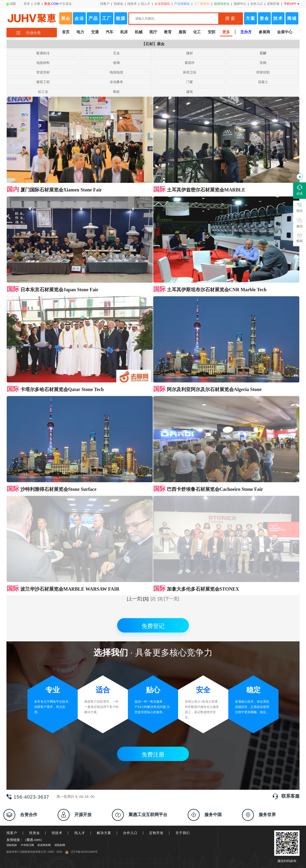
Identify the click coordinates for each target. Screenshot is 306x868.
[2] (153, 513)
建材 (190, 53)
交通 (95, 32)
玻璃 (116, 63)
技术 (278, 18)
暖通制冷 (43, 53)
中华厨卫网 (27, 759)
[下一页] (171, 513)
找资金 (118, 4)
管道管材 (43, 72)
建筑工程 (43, 82)
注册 (37, 4)
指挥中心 (240, 4)
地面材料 (43, 63)
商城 (292, 18)
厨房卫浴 (190, 72)
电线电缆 (116, 72)
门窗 (190, 82)
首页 (66, 32)
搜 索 (230, 18)
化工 (197, 32)
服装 (182, 32)
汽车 (109, 32)
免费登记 (153, 540)
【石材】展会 (153, 44)
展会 (66, 18)
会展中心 (285, 32)
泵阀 (263, 63)
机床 (124, 32)
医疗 (153, 32)
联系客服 (290, 710)
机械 (139, 32)
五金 (116, 53)
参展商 (264, 32)
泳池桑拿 (116, 82)
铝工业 (43, 92)
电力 (80, 32)
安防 (212, 32)
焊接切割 (263, 72)
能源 (121, 18)
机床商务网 (44, 759)
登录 (27, 4)
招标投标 (12, 759)
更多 (226, 32)
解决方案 (104, 747)
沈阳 (11, 4)
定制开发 (273, 4)
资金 (264, 18)
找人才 (145, 4)
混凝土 (263, 82)
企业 (79, 18)
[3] (160, 513)
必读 (300, 190)
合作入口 (257, 4)
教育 (168, 32)
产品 (93, 18)
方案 (251, 18)
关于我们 (183, 747)
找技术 (132, 4)
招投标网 (60, 759)
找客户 (105, 4)
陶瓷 (116, 92)
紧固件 (190, 63)
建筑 (190, 92)
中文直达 (58, 4)
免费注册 (153, 668)
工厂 (107, 18)
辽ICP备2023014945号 (82, 766)
